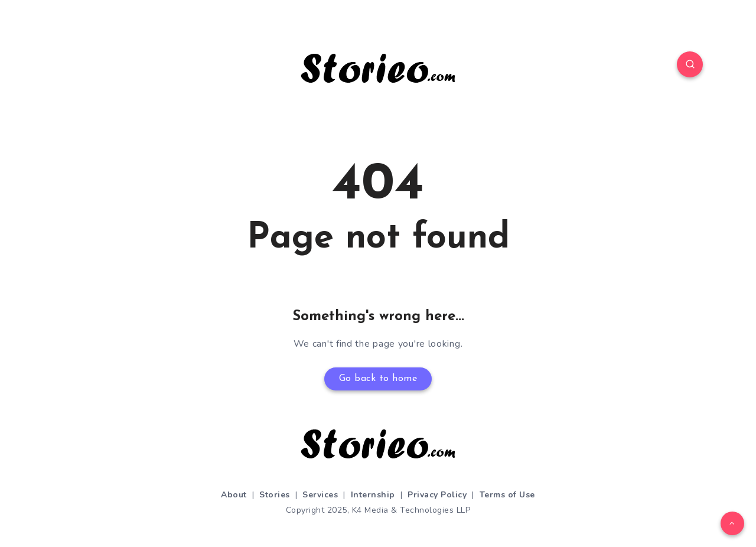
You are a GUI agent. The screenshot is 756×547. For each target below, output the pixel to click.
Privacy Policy (437, 495)
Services (320, 495)
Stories (275, 495)
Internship (373, 495)
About (234, 495)
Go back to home (378, 379)
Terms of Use (507, 495)
